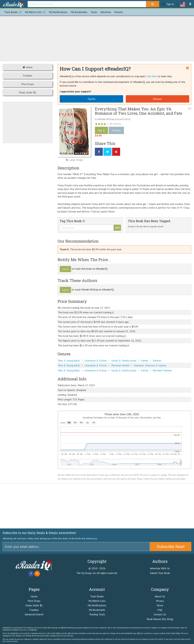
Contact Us (160, 614)
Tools (94, 12)
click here (177, 639)
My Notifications (97, 605)
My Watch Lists (36, 12)
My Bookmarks (97, 610)
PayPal (92, 99)
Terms (160, 605)
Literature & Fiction (96, 361)
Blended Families (162, 370)
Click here (152, 76)
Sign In (168, 4)
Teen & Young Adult (69, 361)
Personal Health (120, 365)
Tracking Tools (97, 614)
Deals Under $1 (28, 92)
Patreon (157, 99)
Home (28, 67)
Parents (157, 361)
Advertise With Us (160, 568)
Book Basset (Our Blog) (160, 619)
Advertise (106, 12)
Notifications (58, 12)
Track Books (14, 12)
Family (145, 361)
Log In (65, 269)
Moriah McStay (106, 119)
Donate (119, 12)
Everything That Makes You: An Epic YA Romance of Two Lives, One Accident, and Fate (139, 111)
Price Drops (28, 84)
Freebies (28, 76)
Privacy (160, 601)
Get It (101, 130)
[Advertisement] (97, 38)
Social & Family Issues (124, 361)
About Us (160, 596)
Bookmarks (79, 12)
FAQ (160, 610)
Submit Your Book (160, 573)
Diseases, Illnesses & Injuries (150, 365)
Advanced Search (34, 614)
